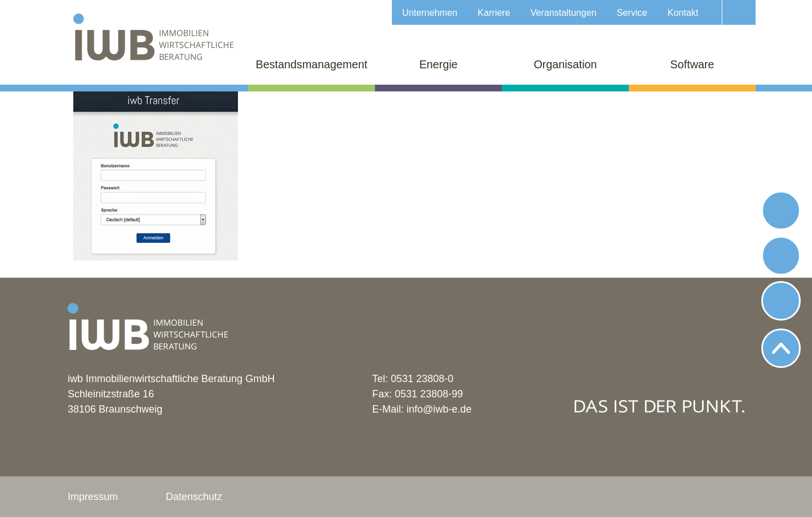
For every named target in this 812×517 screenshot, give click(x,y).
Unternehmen (430, 12)
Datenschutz (194, 497)
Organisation (565, 64)
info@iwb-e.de (439, 409)
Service (632, 12)
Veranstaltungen (564, 12)
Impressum (93, 497)
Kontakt (683, 12)
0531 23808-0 (422, 379)
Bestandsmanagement (312, 64)
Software (692, 64)
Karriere (494, 12)
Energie (438, 64)
